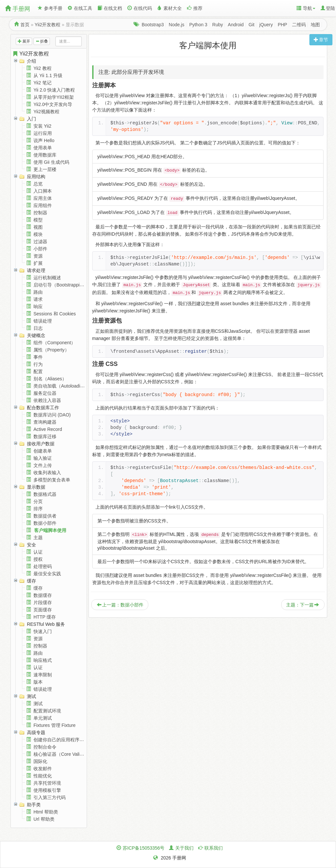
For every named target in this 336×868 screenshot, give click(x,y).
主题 (38, 538)
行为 (38, 364)
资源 (38, 256)
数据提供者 (45, 516)
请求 (38, 299)
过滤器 (40, 242)
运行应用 (43, 133)
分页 (38, 501)
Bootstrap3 (153, 25)
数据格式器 (45, 494)
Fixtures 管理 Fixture (54, 725)
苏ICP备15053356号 (144, 848)
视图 (38, 227)
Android (236, 25)
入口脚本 (43, 191)
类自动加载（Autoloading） (62, 386)
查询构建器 (45, 422)
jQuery (266, 25)
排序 (38, 509)
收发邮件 (43, 769)
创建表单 (43, 451)
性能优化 (43, 776)
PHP (282, 25)
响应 (38, 307)
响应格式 (43, 660)
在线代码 (140, 8)
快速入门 (43, 631)
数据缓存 (43, 595)
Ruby (218, 25)
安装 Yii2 (42, 126)
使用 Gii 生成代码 (51, 162)
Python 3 (198, 25)
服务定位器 (45, 393)
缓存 (38, 588)
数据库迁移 (45, 436)
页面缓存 (43, 610)
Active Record (48, 429)
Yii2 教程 (42, 68)
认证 (38, 552)
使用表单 (43, 148)
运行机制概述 (47, 278)
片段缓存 (43, 603)
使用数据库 (45, 155)
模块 (38, 234)
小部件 (40, 249)
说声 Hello (44, 140)
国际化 (40, 761)
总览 (38, 184)
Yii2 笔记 (42, 83)
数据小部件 (45, 523)
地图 (315, 25)
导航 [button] (306, 8)
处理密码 (43, 566)
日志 (38, 328)
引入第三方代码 (50, 797)
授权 (38, 559)
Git (252, 25)
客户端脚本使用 (50, 530)
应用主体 (43, 198)
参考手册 (50, 8)
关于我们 (184, 848)
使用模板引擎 (47, 790)
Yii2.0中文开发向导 (53, 104)
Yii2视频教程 (46, 112)
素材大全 (169, 8)
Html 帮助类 (46, 812)
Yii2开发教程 (48, 25)
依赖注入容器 (47, 400)
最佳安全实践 (47, 574)
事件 (38, 357)
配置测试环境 (47, 711)
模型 (38, 220)
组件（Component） (54, 343)
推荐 (195, 8)
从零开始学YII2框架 (54, 97)
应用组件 (43, 205)
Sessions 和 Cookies (55, 314)
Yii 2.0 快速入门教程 (54, 90)
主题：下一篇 (303, 605)
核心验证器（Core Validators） (65, 754)
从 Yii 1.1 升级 (48, 75)
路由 (38, 292)
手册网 (18, 9)
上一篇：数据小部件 (120, 605)
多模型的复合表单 (52, 480)
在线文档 (110, 8)
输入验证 (43, 458)
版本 (38, 682)
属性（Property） (51, 350)
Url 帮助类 (44, 819)
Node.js (176, 25)
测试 (38, 704)
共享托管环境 (47, 783)
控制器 (40, 213)
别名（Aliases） (50, 379)
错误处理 (43, 321)
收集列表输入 (47, 473)
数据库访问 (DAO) (52, 415)
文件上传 (43, 465)
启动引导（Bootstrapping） (61, 285)
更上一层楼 (45, 169)
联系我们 (214, 848)
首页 (25, 25)
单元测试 (43, 718)
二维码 (299, 25)
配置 (38, 371)
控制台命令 (45, 747)
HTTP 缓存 (45, 617)
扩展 (38, 263)
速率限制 (43, 675)
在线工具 (80, 8)
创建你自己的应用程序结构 (61, 740)
